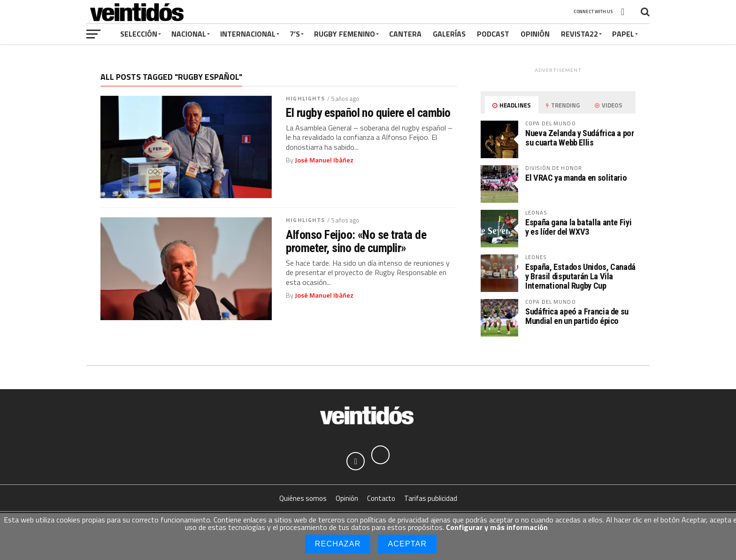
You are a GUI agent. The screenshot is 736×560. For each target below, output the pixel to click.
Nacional (189, 34)
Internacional (248, 34)
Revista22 (579, 34)
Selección (139, 34)
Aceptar (407, 544)
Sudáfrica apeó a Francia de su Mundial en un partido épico (577, 316)
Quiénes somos (303, 499)
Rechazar (338, 544)
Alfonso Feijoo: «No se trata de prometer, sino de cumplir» (356, 241)
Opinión (535, 34)
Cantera (405, 34)
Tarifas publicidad (431, 499)
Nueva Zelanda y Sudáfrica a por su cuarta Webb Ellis (580, 138)
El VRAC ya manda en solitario (576, 178)
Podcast (493, 34)
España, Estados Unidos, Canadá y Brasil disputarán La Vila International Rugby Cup (580, 276)
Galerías (449, 34)
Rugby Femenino (345, 34)
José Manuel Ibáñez (324, 160)
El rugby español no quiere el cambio (368, 113)
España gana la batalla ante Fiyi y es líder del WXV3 (578, 227)
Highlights (305, 98)
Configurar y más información (497, 527)
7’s (295, 34)
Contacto (381, 499)
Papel (623, 34)
